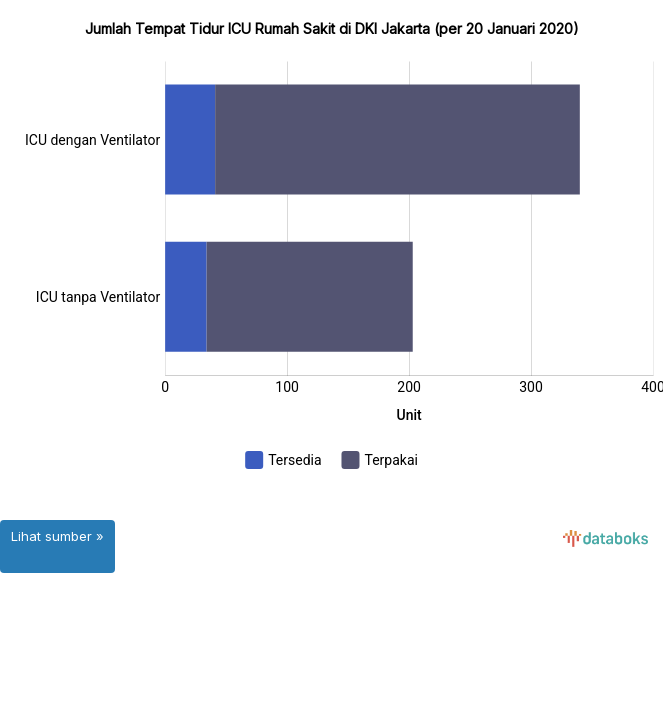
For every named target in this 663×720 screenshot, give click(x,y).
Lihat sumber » (57, 536)
